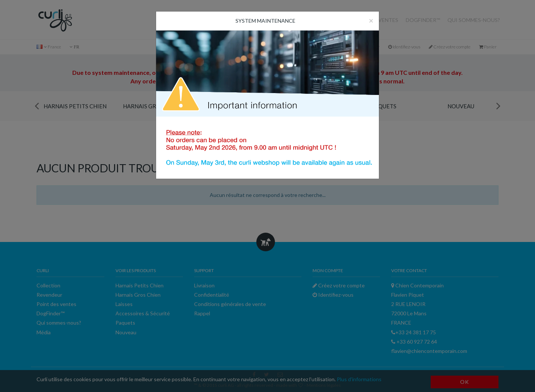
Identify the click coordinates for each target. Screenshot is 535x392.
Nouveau (461, 106)
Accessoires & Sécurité (307, 106)
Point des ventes (374, 20)
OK (464, 382)
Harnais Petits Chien (75, 106)
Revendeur (285, 20)
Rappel (202, 313)
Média (44, 332)
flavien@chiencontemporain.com (429, 351)
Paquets (384, 106)
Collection (325, 20)
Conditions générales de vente (230, 304)
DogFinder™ (423, 20)
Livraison (204, 285)
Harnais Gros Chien (152, 106)
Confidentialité (212, 295)
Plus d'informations (359, 379)
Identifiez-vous (404, 47)
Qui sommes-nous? (474, 20)
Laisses (229, 106)
